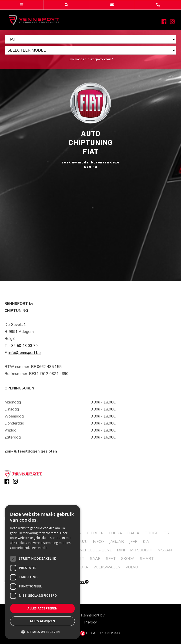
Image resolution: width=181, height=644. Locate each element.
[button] (42, 632)
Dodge (151, 533)
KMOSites (112, 633)
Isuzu (82, 542)
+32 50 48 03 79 (23, 346)
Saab (95, 559)
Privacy (90, 622)
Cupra (115, 533)
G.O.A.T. (90, 633)
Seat (111, 559)
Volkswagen (107, 567)
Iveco (98, 542)
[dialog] (42, 572)
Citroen (95, 533)
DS (166, 533)
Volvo (132, 567)
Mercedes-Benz (95, 550)
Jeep (133, 542)
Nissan (165, 550)
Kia (146, 542)
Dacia (133, 533)
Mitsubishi (141, 550)
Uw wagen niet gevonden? (91, 59)
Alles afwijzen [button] (42, 621)
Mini (121, 550)
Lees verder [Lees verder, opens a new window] (39, 548)
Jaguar (116, 542)
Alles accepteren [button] (43, 608)
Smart (147, 559)
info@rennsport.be (25, 353)
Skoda (128, 559)
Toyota (81, 567)
